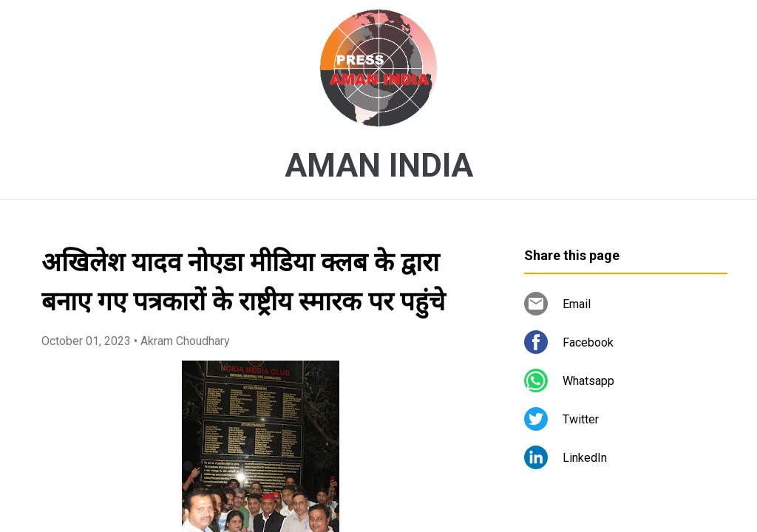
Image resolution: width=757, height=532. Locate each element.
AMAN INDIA (379, 166)
